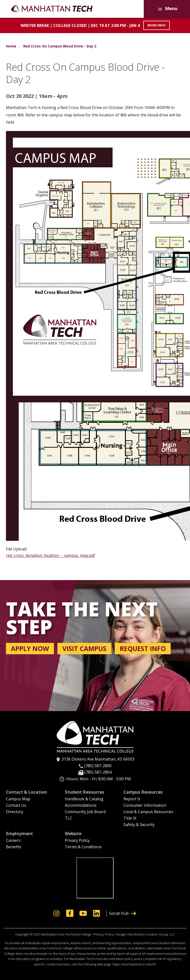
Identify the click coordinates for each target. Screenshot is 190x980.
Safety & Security (139, 825)
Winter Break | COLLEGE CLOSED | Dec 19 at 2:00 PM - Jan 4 (80, 25)
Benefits (14, 847)
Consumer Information (145, 806)
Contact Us (16, 806)
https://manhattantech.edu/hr (134, 964)
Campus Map (18, 799)
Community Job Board (85, 812)
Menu (167, 9)
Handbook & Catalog (84, 799)
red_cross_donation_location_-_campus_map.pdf (50, 555)
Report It (132, 799)
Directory (15, 812)
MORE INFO (156, 25)
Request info (143, 649)
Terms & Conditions (83, 847)
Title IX (130, 818)
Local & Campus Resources (148, 812)
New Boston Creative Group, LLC (151, 934)
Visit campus (84, 649)
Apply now (30, 649)
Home (11, 46)
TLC (69, 818)
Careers (13, 841)
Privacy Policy (77, 841)
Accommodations (81, 806)
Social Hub (123, 913)
